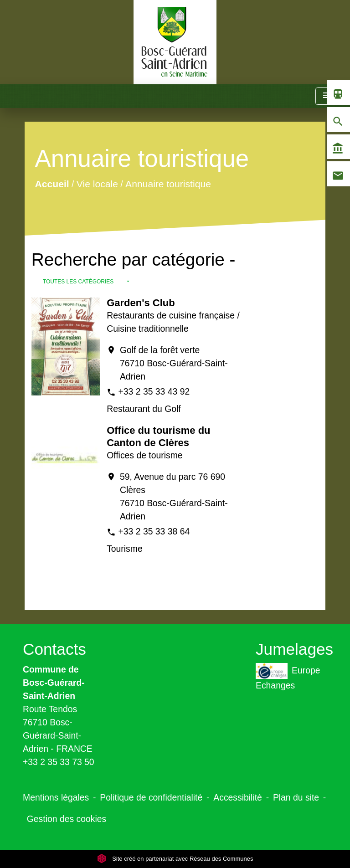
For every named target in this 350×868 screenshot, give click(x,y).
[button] (86, 282)
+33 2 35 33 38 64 (154, 531)
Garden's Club (141, 303)
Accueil (52, 184)
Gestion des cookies (67, 819)
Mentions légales (56, 797)
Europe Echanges (288, 677)
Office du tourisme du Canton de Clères (158, 436)
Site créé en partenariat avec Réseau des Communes (175, 859)
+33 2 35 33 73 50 (59, 762)
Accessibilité (238, 797)
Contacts (54, 649)
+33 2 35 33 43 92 (154, 391)
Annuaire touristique (168, 184)
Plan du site (296, 797)
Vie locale (97, 184)
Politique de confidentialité (151, 797)
